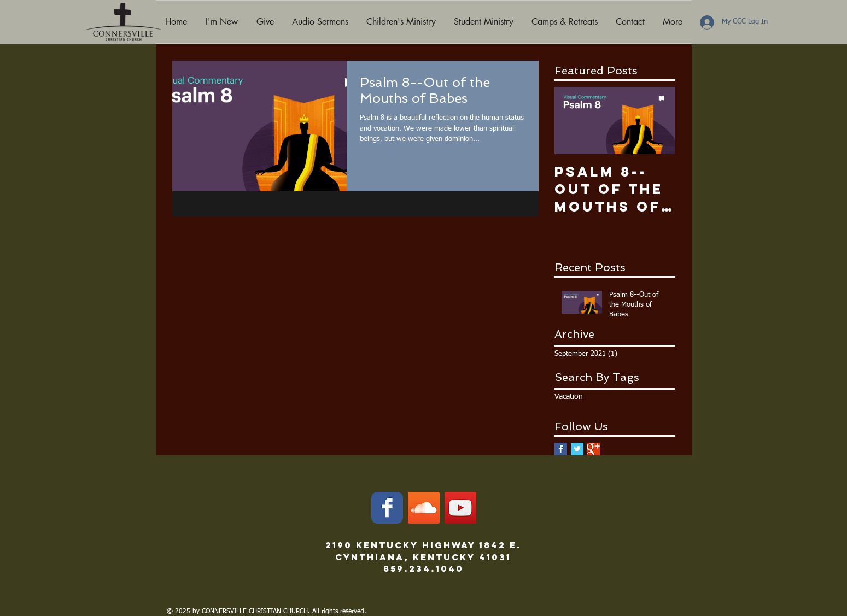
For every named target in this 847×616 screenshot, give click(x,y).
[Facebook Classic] (387, 508)
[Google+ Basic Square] (594, 449)
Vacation (569, 397)
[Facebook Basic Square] (561, 449)
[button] (222, 22)
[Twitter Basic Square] (577, 449)
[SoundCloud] (424, 508)
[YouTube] (460, 508)
